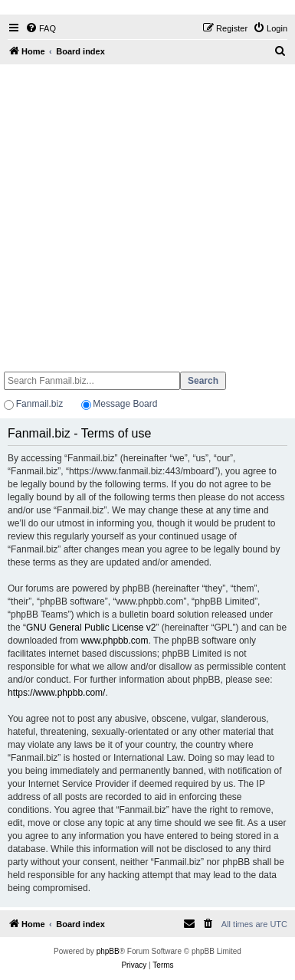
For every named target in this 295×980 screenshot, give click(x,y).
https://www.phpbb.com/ (56, 693)
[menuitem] (41, 28)
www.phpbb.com (114, 641)
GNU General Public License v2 (91, 628)
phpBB (108, 951)
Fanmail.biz (39, 404)
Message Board (125, 404)
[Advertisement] (144, 211)
